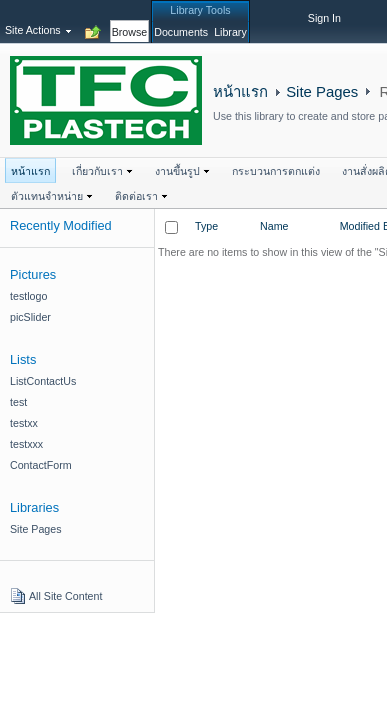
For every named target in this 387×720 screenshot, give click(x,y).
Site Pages (322, 91)
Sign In (324, 18)
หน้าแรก (240, 91)
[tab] (130, 21)
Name (274, 226)
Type (206, 226)
